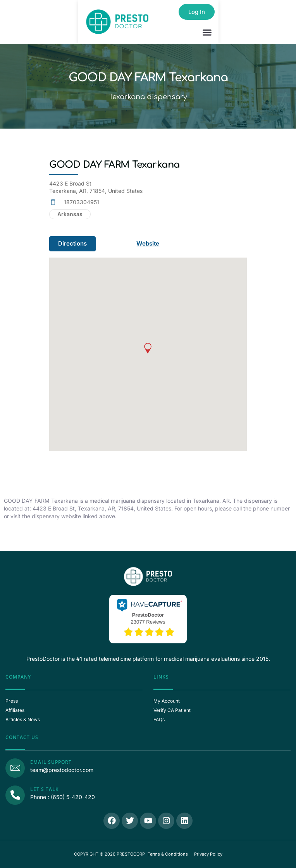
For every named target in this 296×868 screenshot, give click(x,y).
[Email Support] (15, 768)
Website (148, 243)
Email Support (51, 762)
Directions (72, 243)
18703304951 (82, 202)
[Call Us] (15, 795)
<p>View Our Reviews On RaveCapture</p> (148, 618)
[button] (207, 33)
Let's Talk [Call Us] (45, 789)
